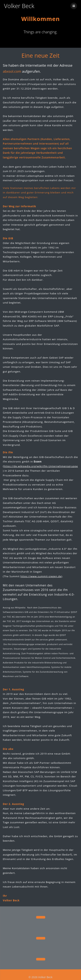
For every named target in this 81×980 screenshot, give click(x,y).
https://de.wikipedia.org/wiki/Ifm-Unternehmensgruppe (41, 464)
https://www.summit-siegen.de (41, 574)
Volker (19, 6)
